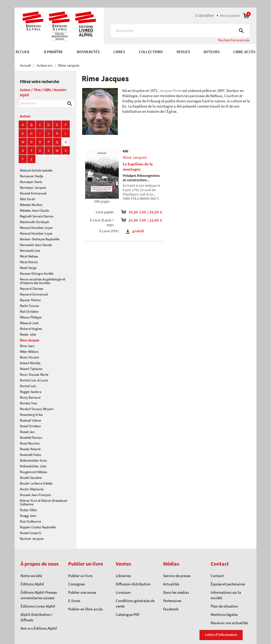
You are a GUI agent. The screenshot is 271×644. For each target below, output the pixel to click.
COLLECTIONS (151, 52)
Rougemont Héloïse (33, 472)
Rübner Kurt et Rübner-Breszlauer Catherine (44, 502)
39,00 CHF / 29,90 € (140, 212)
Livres (119, 52)
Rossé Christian (30, 426)
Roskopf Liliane (30, 420)
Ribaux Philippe (31, 317)
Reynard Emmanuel (34, 294)
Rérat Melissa (29, 256)
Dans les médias (176, 592)
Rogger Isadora (31, 392)
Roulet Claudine (31, 478)
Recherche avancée (234, 40)
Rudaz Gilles (28, 510)
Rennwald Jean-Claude (36, 245)
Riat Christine (29, 312)
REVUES (183, 52)
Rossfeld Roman (31, 438)
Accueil (23, 52)
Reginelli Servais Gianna (37, 216)
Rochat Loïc (28, 386)
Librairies (123, 576)
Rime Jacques (29, 340)
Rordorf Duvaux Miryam (37, 409)
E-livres (74, 601)
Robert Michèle (30, 363)
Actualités (171, 584)
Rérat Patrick (29, 262)
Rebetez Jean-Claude (34, 211)
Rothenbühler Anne (33, 461)
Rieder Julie (28, 334)
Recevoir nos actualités (229, 623)
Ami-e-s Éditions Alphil (39, 628)
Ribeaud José (29, 323)
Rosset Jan (27, 432)
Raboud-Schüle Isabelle (36, 170)
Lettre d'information (221, 635)
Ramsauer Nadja (31, 176)
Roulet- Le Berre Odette (36, 483)
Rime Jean (27, 346)
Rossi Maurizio (30, 443)
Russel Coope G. (31, 533)
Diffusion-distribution (133, 584)
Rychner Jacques (32, 539)
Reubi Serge (28, 268)
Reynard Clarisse (31, 289)
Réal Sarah (27, 199)
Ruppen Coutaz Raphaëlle (38, 527)
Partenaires (172, 601)
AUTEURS (212, 52)
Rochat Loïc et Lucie (34, 380)
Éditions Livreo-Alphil (38, 606)
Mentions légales (224, 614)
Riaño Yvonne (29, 306)
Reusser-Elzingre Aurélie (37, 274)
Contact (217, 576)
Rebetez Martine (31, 205)
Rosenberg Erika (31, 415)
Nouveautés (88, 52)
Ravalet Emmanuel (33, 193)
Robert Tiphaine (31, 369)
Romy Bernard (30, 398)
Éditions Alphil (32, 584)
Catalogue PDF (128, 614)
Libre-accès (244, 52)
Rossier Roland (30, 449)
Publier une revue (82, 592)
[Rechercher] (180, 31)
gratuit (135, 231)
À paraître (53, 52)
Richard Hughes (31, 329)
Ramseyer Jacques (33, 188)
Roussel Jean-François (35, 495)
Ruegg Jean (28, 516)
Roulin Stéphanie (32, 489)
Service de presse (177, 576)
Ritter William (29, 352)
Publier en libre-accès (85, 609)
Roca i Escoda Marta (34, 375)
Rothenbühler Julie (33, 466)
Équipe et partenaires (228, 584)
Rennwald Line (30, 251)
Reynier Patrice (30, 300)
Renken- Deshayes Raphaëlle (40, 239)
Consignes (76, 584)
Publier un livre (80, 576)
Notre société (31, 576)
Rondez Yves (28, 403)
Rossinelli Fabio (30, 455)
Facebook (171, 609)
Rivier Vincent (29, 357)
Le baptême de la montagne (138, 167)
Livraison (123, 592)
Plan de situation (224, 606)
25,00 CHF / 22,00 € (140, 220)
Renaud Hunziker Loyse (36, 228)
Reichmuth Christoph (34, 222)
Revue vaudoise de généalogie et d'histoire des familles (42, 281)
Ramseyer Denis (31, 182)
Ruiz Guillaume (30, 521)
